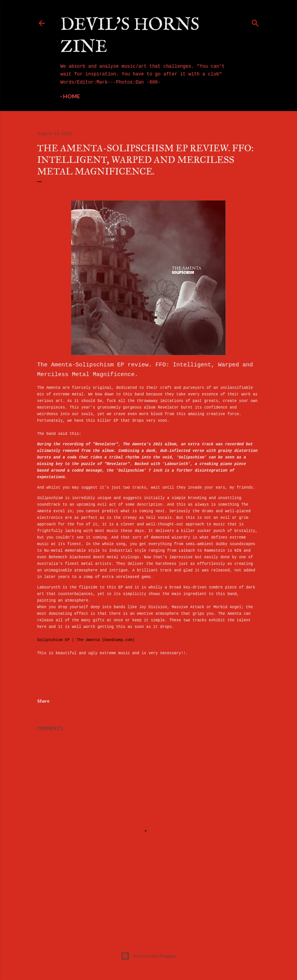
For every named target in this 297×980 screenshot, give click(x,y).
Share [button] (43, 701)
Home (72, 96)
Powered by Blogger (149, 956)
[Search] (255, 22)
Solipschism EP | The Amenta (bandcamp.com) (86, 640)
